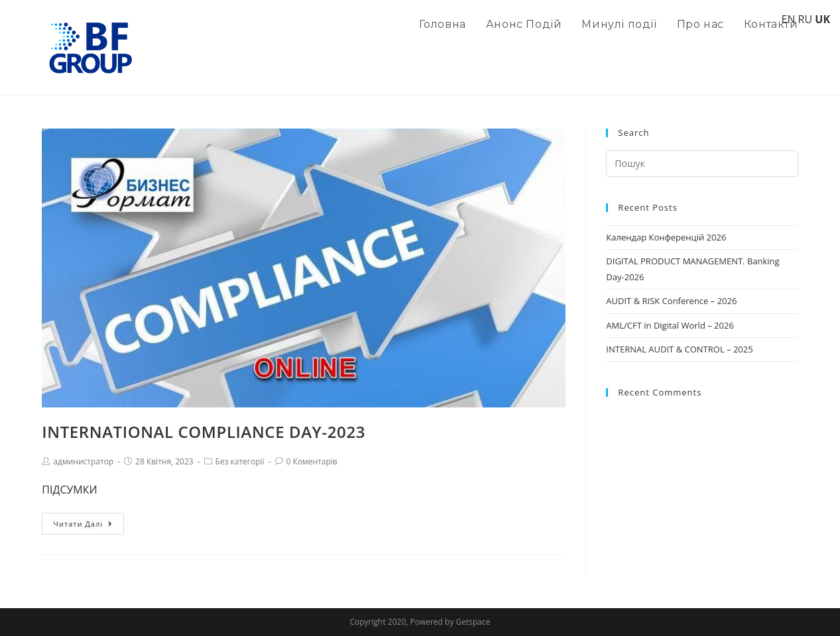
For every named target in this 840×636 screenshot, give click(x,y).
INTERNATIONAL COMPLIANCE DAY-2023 (204, 432)
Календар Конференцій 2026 (666, 237)
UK (822, 19)
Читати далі (83, 524)
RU (806, 19)
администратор (83, 461)
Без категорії (240, 461)
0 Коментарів (312, 461)
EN (788, 19)
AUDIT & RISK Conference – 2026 (671, 301)
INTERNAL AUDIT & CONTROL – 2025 (679, 349)
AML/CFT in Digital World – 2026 (670, 325)
